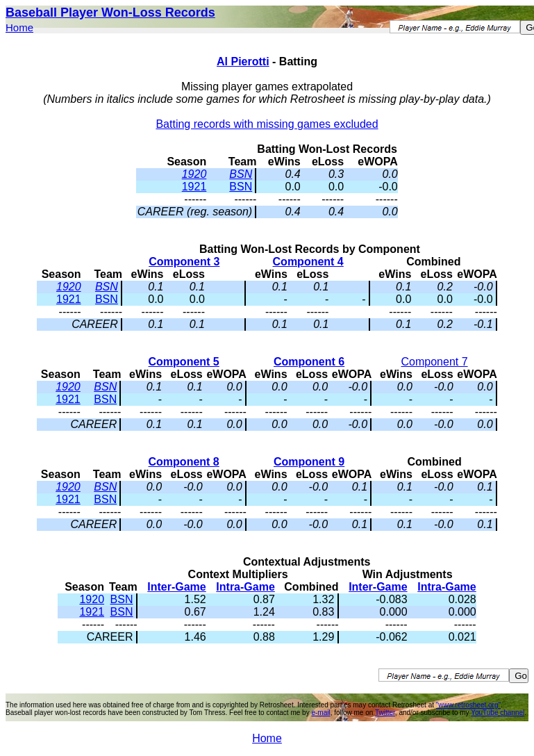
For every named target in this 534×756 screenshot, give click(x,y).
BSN (241, 174)
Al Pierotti (243, 61)
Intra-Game (245, 587)
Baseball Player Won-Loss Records (110, 13)
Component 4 (308, 262)
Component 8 (184, 462)
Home (19, 27)
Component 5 (184, 362)
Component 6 (309, 362)
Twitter (385, 713)
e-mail (320, 713)
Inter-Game (176, 587)
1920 (194, 174)
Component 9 (309, 462)
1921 (194, 187)
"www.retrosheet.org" (468, 705)
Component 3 (184, 262)
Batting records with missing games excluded (267, 124)
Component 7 (435, 362)
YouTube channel (498, 713)
